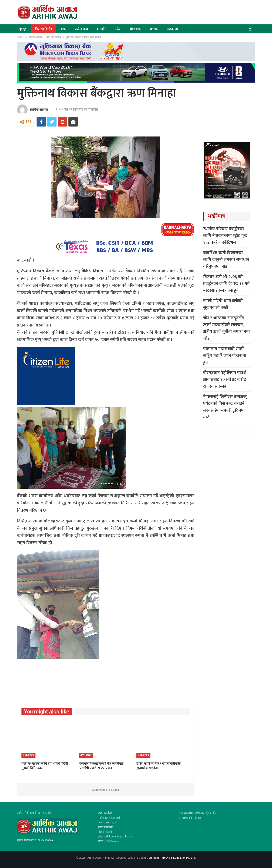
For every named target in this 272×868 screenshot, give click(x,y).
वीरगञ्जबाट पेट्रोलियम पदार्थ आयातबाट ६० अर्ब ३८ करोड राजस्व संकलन (225, 380)
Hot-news (28, 755)
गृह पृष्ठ (23, 29)
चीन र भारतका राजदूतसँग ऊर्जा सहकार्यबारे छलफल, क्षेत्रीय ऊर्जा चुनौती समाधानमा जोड (227, 328)
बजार (63, 29)
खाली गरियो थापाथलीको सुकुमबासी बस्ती (223, 304)
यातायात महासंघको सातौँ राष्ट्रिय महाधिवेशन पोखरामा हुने (225, 356)
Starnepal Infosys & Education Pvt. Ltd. (172, 858)
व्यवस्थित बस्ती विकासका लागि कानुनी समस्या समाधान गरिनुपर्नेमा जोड (226, 260)
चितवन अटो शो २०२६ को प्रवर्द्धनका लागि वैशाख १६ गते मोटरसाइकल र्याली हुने (226, 284)
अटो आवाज (81, 29)
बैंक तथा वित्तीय (43, 29)
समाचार (154, 29)
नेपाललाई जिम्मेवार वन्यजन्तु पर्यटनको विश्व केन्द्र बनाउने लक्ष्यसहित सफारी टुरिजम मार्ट (225, 407)
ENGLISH (172, 29)
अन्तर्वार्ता (101, 29)
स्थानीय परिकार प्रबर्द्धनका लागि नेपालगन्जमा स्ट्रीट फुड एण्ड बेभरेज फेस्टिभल (225, 236)
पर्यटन (118, 29)
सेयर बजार (136, 29)
